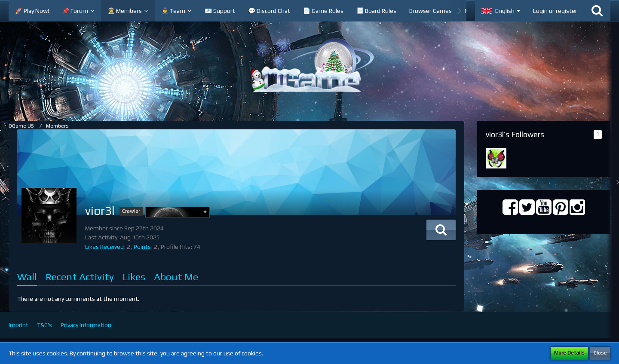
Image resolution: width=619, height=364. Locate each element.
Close (600, 353)
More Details (569, 353)
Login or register (555, 11)
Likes (134, 277)
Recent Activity (80, 277)
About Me (176, 277)
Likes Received (104, 247)
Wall (27, 277)
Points (142, 247)
